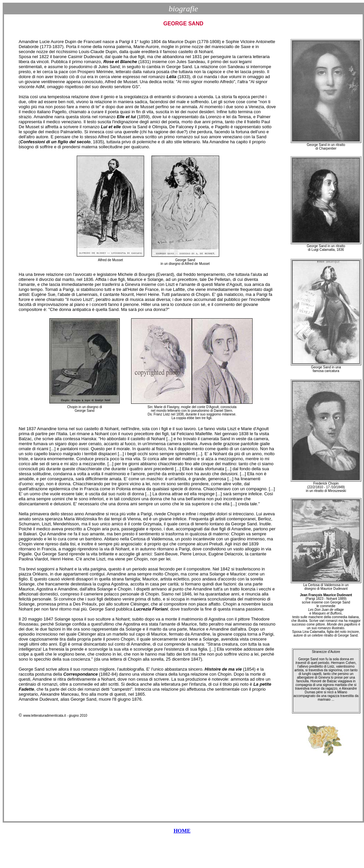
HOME (182, 831)
